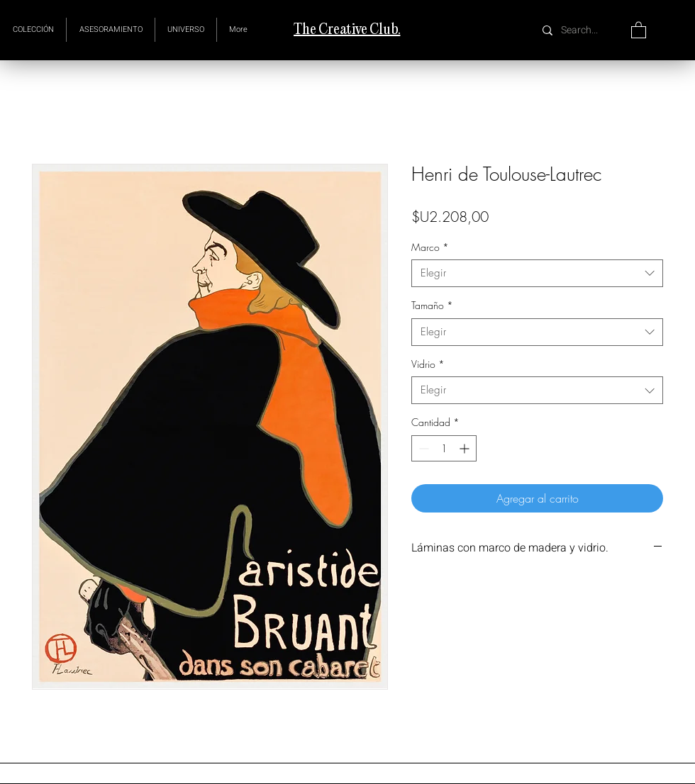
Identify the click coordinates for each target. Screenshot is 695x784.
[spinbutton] (444, 448)
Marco (430, 247)
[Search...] (581, 30)
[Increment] (466, 448)
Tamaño (432, 305)
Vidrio (428, 364)
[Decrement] (422, 448)
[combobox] (537, 273)
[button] (186, 30)
